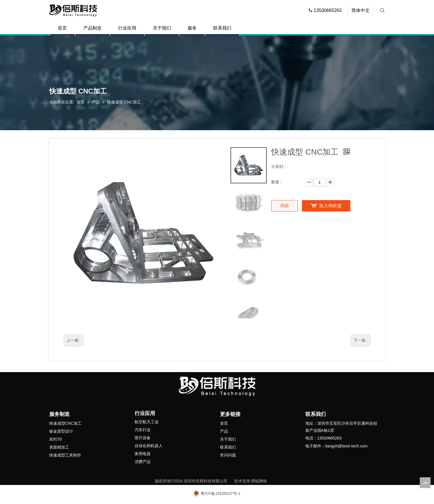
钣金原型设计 (61, 431)
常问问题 (228, 455)
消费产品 (143, 462)
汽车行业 (143, 430)
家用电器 (143, 454)
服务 (192, 28)
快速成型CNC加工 (65, 423)
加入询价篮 (330, 206)
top (425, 483)
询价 (285, 206)
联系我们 (222, 28)
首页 (62, 28)
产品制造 (92, 28)
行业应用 (127, 28)
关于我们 (162, 28)
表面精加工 (59, 447)
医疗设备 (143, 438)
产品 (224, 431)
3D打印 (56, 439)
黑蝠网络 (259, 481)
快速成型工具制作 (65, 455)
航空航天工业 (147, 422)
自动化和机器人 (149, 446)
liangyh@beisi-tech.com (346, 446)
